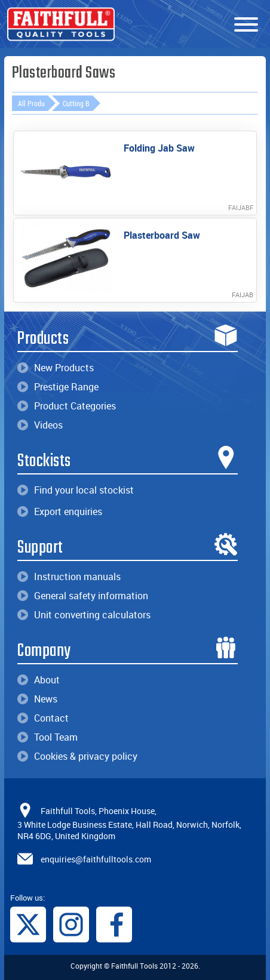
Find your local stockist (76, 490)
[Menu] (246, 25)
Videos (40, 425)
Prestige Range (58, 387)
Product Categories (67, 406)
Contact (43, 718)
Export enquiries (60, 511)
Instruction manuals (69, 577)
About (39, 680)
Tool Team (47, 737)
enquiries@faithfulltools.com (96, 859)
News (37, 699)
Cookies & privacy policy (77, 756)
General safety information (83, 596)
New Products (56, 368)
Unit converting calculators (84, 615)
